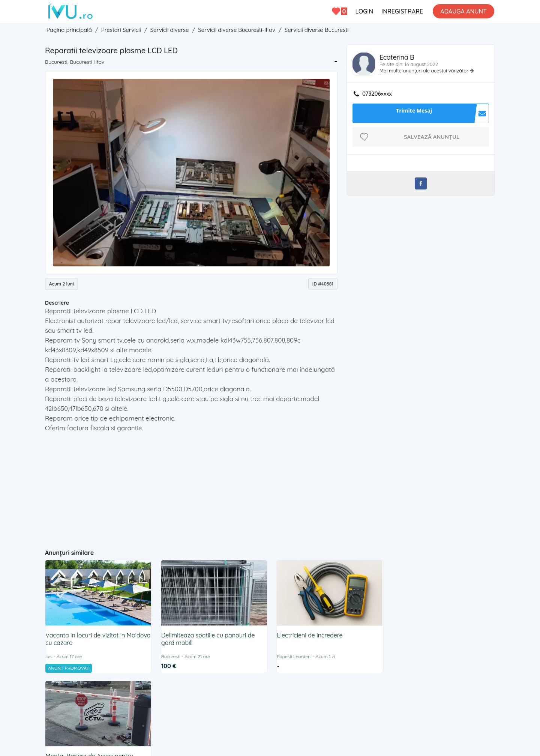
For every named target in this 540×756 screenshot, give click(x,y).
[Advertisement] (191, 487)
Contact (206, 694)
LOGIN (364, 11)
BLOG (337, 694)
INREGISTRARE (402, 11)
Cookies (288, 694)
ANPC (313, 694)
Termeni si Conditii (247, 694)
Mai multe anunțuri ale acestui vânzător (425, 71)
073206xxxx (377, 94)
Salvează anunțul (432, 137)
